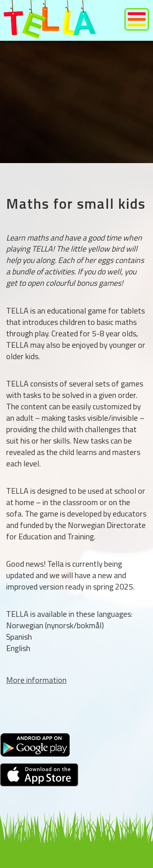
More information (36, 680)
